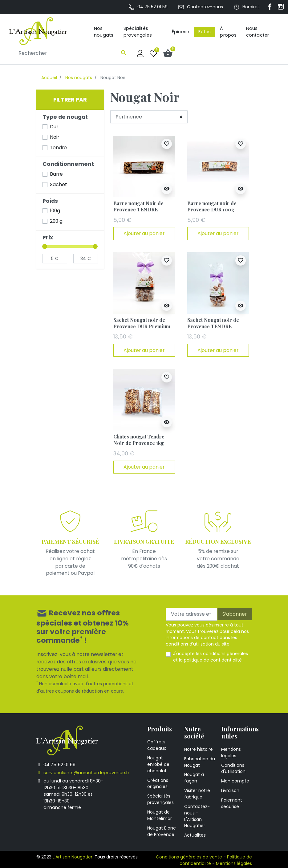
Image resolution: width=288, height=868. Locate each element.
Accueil (49, 78)
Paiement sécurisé (232, 803)
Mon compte (235, 781)
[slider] (45, 246)
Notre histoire (199, 749)
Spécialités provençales (160, 799)
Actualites (195, 835)
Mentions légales (231, 752)
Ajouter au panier (144, 233)
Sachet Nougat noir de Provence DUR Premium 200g (142, 326)
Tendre (58, 148)
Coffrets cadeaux (157, 745)
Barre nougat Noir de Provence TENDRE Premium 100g (138, 210)
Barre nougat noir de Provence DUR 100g (212, 206)
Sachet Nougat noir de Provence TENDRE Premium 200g (213, 326)
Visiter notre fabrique (197, 794)
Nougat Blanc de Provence (162, 831)
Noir (55, 137)
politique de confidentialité (213, 660)
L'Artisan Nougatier (73, 857)
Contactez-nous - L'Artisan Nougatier (197, 816)
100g (55, 211)
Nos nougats (79, 78)
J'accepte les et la (211, 657)
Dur (54, 127)
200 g (56, 221)
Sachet (59, 184)
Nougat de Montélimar (160, 815)
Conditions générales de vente (189, 857)
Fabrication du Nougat (200, 762)
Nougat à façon (194, 778)
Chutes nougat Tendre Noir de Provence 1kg (139, 440)
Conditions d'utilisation (233, 768)
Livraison (230, 790)
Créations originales (158, 784)
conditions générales (225, 654)
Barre (56, 174)
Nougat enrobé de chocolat (158, 764)
